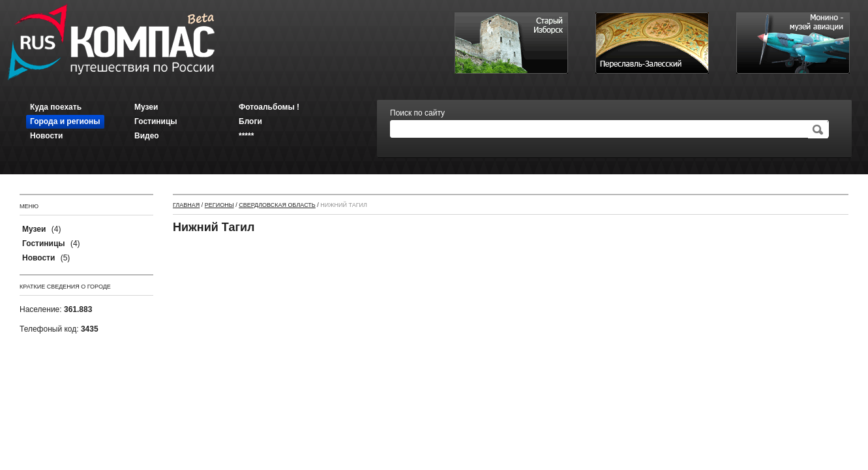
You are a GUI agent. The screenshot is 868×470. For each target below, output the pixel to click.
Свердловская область (277, 205)
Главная (186, 205)
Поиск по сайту (417, 113)
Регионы (219, 205)
